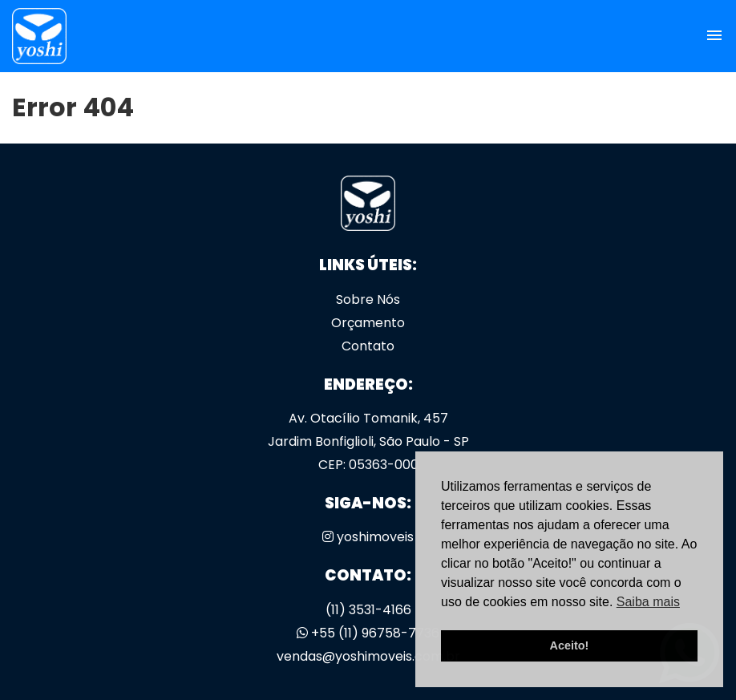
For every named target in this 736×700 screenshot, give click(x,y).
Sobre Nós (368, 299)
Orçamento (368, 323)
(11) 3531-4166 (368, 610)
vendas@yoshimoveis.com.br (368, 656)
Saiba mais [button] (648, 602)
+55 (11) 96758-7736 (368, 633)
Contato (368, 346)
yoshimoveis (368, 537)
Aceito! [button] (570, 645)
